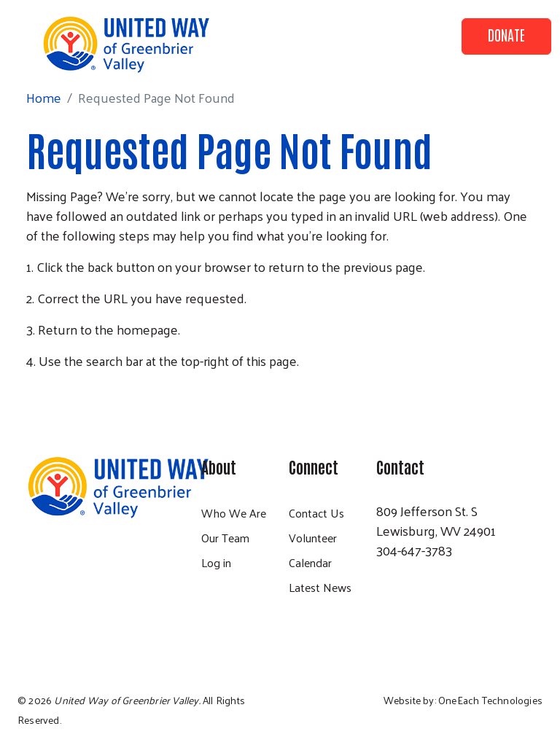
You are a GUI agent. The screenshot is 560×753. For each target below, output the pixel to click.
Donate (506, 34)
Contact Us (316, 513)
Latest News (320, 587)
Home (44, 97)
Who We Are (234, 513)
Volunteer (313, 538)
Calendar (310, 562)
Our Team (225, 538)
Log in (216, 562)
